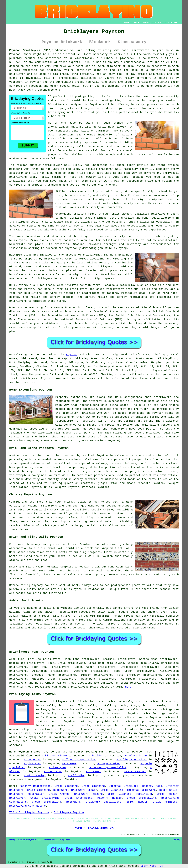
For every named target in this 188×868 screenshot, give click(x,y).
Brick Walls (168, 790)
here (128, 687)
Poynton (72, 355)
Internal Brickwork (141, 790)
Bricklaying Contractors (27, 806)
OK (161, 866)
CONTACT (157, 23)
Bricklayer (17, 798)
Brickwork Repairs (88, 794)
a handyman (57, 768)
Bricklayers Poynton (69, 812)
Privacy (177, 840)
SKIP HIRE (69, 764)
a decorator (53, 772)
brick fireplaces (80, 713)
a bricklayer (115, 752)
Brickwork (73, 802)
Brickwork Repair (84, 790)
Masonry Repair (109, 798)
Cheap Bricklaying (45, 798)
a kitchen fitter (55, 756)
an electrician (136, 756)
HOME (126, 23)
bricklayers (18, 240)
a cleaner (93, 772)
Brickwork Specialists (103, 802)
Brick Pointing (165, 802)
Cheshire (75, 737)
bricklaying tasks (33, 737)
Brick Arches (59, 794)
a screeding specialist (108, 768)
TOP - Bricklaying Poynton (29, 812)
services (16, 745)
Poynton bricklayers (52, 702)
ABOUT (146, 23)
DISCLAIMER (171, 23)
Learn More (148, 866)
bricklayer (93, 323)
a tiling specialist (132, 760)
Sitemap (11, 840)
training (100, 218)
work (54, 230)
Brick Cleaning (66, 786)
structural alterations (125, 717)
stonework (149, 710)
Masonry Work (152, 786)
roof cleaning (35, 775)
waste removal (135, 772)
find (21, 659)
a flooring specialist (79, 760)
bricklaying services (147, 104)
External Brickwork (123, 786)
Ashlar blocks (123, 616)
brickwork (138, 155)
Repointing (144, 794)
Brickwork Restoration (27, 794)
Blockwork (60, 790)
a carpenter (32, 760)
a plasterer (32, 764)
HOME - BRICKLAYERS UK (94, 828)
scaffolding (77, 775)
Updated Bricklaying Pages (57, 840)
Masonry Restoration (35, 786)
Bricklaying (18, 355)
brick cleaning (155, 706)
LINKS (136, 23)
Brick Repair (167, 794)
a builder (96, 756)
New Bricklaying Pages (29, 840)
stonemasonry (163, 733)
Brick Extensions (78, 798)
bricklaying (92, 255)
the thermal (86, 135)
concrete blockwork (76, 717)
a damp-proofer (109, 764)
